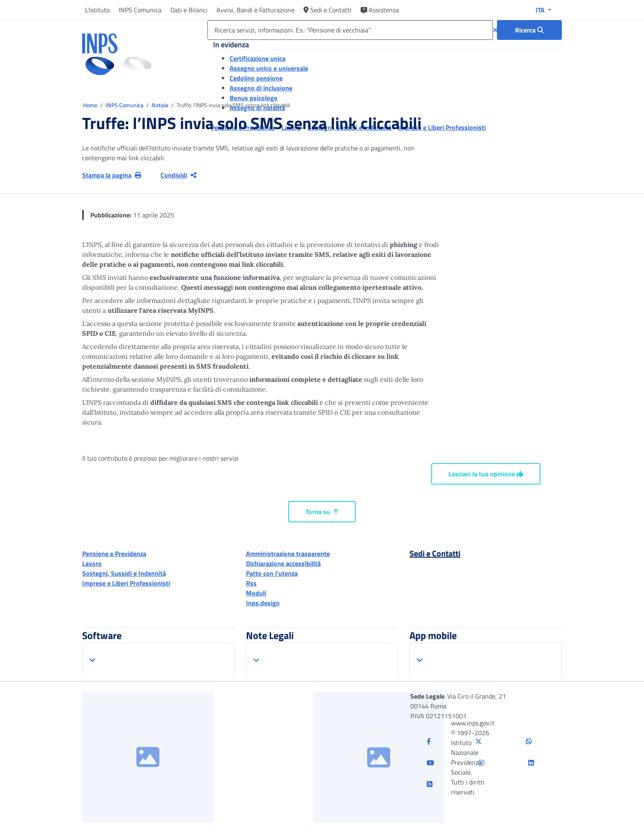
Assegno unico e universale (269, 68)
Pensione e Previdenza (114, 554)
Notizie (160, 105)
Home (91, 105)
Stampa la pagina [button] (112, 175)
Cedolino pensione (256, 78)
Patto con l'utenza (272, 573)
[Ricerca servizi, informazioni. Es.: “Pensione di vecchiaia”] (350, 30)
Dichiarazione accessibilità (283, 563)
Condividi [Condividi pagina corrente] (178, 175)
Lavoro (92, 563)
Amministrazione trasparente (288, 554)
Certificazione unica (258, 58)
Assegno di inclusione (261, 88)
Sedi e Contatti (328, 10)
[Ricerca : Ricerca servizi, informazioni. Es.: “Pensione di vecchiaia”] (529, 30)
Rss (251, 583)
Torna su (322, 512)
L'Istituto (97, 10)
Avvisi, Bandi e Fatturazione (255, 10)
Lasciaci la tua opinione (486, 474)
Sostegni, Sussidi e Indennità (124, 573)
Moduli (256, 593)
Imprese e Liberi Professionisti (126, 583)
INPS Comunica (140, 10)
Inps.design (263, 603)
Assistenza (380, 10)
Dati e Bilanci (189, 10)
